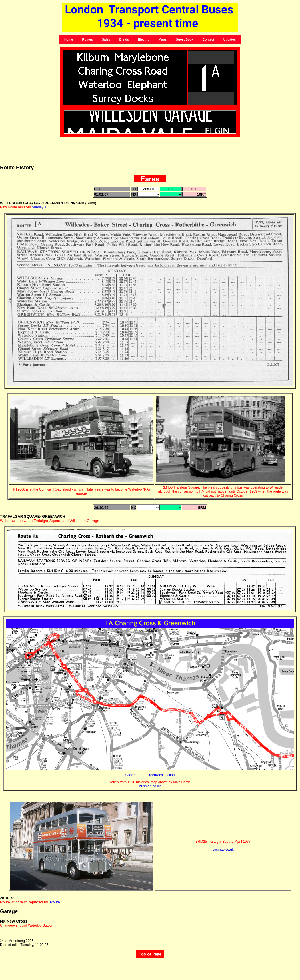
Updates (230, 39)
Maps (163, 39)
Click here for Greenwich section (150, 775)
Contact (208, 39)
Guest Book (185, 39)
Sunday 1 (39, 207)
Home (69, 39)
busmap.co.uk (150, 786)
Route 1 (57, 902)
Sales (106, 39)
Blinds (124, 39)
